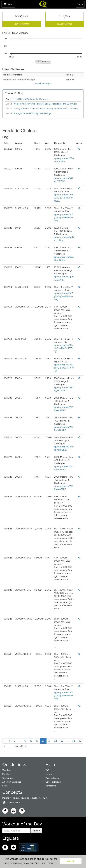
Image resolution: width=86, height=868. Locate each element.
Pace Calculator (53, 778)
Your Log (7, 770)
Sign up (36, 831)
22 (56, 741)
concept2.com (11, 803)
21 (49, 741)
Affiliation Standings (12, 782)
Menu (8, 5)
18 (31, 741)
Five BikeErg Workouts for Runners (31, 99)
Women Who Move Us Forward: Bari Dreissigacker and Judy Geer (45, 104)
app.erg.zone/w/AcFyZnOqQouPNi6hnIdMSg (64, 198)
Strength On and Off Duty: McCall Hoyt (32, 113)
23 (62, 741)
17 (25, 741)
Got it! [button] (71, 861)
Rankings (7, 774)
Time (38, 62)
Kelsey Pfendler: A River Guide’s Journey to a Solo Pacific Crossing (46, 109)
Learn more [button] (47, 863)
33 (80, 741)
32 (74, 741)
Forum (49, 774)
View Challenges (43, 83)
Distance (46, 62)
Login (80, 4)
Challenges (8, 778)
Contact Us (51, 786)
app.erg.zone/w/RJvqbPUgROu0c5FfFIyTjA (64, 348)
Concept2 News (53, 782)
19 (37, 741)
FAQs (48, 770)
